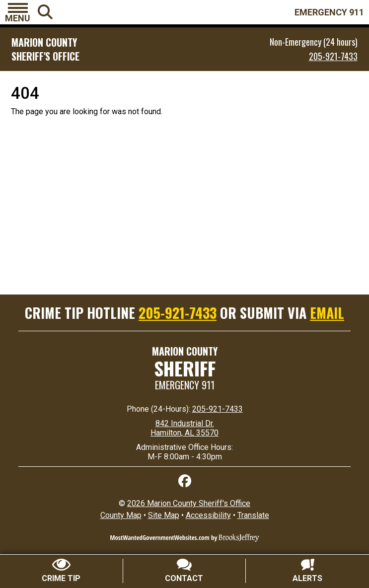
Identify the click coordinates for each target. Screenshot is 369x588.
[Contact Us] (185, 571)
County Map (121, 515)
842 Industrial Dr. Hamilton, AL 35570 (184, 428)
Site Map (164, 515)
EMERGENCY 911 (329, 12)
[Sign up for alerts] (307, 571)
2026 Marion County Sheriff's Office (189, 503)
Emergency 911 (185, 385)
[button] (18, 12)
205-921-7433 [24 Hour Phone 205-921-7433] (218, 409)
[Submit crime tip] (62, 571)
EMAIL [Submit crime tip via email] (327, 313)
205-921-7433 (333, 56)
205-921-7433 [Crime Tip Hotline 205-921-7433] (178, 313)
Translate (253, 515)
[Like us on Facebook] (185, 481)
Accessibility (208, 515)
